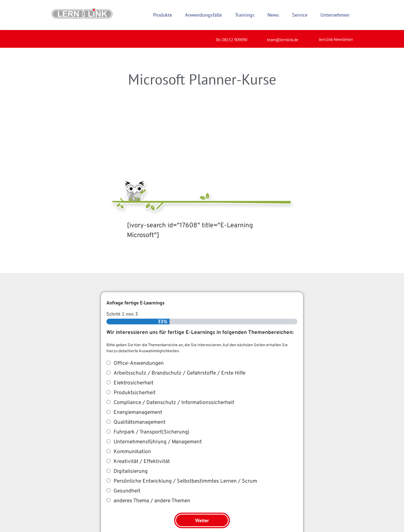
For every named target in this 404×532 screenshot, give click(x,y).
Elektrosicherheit (133, 383)
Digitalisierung (131, 471)
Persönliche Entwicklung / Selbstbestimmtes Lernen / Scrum (185, 481)
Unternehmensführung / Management (158, 442)
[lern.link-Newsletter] (312, 37)
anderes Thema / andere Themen (152, 501)
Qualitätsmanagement (139, 422)
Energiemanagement (138, 413)
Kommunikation (132, 452)
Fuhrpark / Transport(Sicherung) (151, 432)
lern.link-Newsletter (336, 39)
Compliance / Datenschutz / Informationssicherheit (174, 403)
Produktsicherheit (135, 393)
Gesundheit (127, 491)
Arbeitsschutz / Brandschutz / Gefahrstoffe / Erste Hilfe (179, 373)
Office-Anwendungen (139, 363)
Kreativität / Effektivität (142, 462)
